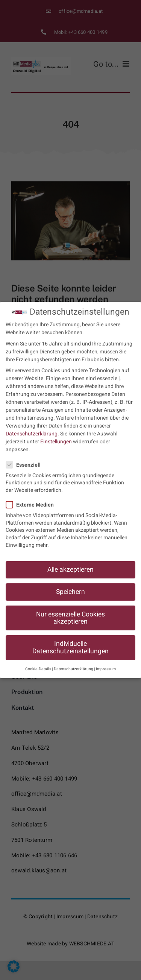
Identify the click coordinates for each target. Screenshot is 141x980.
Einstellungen (56, 437)
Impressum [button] (106, 664)
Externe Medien (33, 500)
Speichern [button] (70, 587)
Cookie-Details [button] (38, 664)
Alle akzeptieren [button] (70, 565)
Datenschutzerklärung (32, 429)
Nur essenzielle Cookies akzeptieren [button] (70, 613)
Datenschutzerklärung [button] (74, 664)
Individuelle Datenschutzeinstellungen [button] (70, 643)
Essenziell (26, 460)
